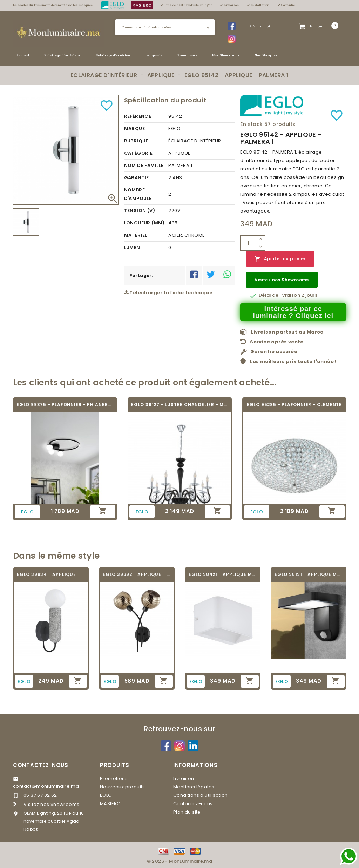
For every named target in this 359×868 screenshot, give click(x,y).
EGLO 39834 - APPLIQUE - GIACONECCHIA (51, 574)
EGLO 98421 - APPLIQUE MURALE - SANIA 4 (223, 574)
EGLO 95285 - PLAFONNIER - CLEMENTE (294, 405)
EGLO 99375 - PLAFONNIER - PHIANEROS (65, 405)
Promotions (187, 56)
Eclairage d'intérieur (62, 56)
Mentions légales (194, 787)
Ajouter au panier (280, 259)
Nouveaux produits (123, 787)
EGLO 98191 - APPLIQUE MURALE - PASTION (309, 574)
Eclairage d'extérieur (114, 56)
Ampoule (155, 56)
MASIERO (110, 804)
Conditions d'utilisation (201, 795)
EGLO (106, 795)
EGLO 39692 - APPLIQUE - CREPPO (137, 574)
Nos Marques (266, 56)
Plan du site (187, 812)
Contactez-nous (41, 765)
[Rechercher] (165, 27)
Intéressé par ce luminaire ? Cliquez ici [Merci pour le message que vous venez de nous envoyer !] (293, 312)
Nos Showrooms (226, 56)
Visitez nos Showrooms (282, 280)
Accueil (23, 56)
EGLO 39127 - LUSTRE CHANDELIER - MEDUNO (180, 405)
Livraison (184, 778)
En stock (251, 124)
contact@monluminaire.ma (46, 786)
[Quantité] (249, 243)
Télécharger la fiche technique (168, 293)
